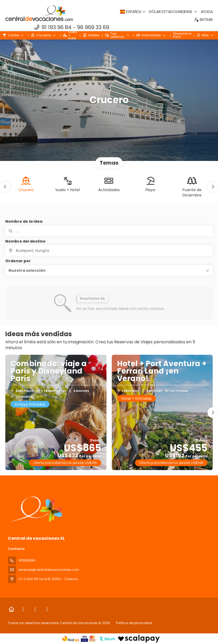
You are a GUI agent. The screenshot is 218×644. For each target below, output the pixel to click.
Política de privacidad (134, 623)
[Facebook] (23, 609)
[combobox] (109, 251)
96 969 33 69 (93, 27)
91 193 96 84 (57, 27)
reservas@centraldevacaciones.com (49, 570)
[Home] (11, 609)
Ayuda (207, 12)
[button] (5, 187)
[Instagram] (35, 609)
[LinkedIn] (47, 609)
